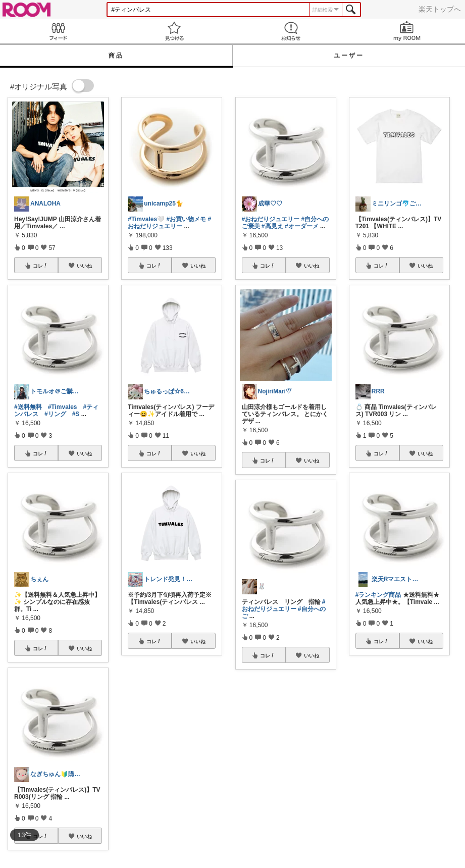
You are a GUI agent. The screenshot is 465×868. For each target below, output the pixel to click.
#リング (55, 414)
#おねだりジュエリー (169, 223)
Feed (58, 31)
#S (76, 414)
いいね (84, 266)
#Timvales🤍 (146, 219)
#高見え (272, 226)
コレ (40, 266)
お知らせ (291, 31)
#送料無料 (28, 407)
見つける (174, 31)
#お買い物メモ (186, 219)
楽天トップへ (440, 9)
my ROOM (407, 31)
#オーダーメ (302, 226)
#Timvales (63, 407)
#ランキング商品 (378, 595)
